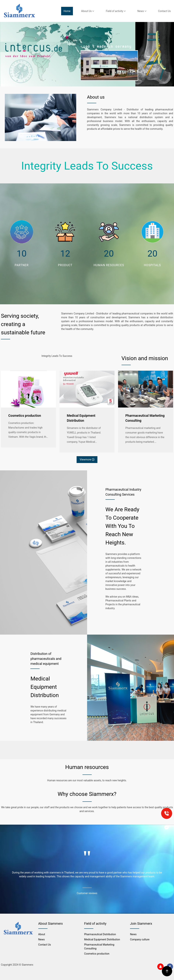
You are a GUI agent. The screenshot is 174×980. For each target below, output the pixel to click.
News (142, 11)
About (42, 934)
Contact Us (164, 11)
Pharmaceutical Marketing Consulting (145, 418)
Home (67, 11)
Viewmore (87, 459)
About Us (88, 11)
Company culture (140, 939)
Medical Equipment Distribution (81, 418)
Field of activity (116, 11)
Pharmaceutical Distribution (100, 934)
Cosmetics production (25, 416)
